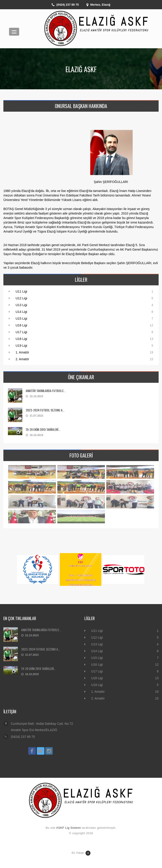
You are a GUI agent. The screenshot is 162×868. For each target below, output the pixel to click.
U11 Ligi (21, 291)
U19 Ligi (21, 346)
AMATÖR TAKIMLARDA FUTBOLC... (46, 391)
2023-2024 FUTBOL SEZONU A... (45, 410)
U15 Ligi (21, 319)
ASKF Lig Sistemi (68, 828)
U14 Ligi (21, 312)
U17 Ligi (21, 332)
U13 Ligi (21, 305)
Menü (14, 32)
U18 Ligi (21, 339)
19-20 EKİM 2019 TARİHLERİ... (43, 429)
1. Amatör (22, 352)
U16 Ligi (21, 325)
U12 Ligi (21, 298)
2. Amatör (22, 359)
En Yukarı (81, 853)
